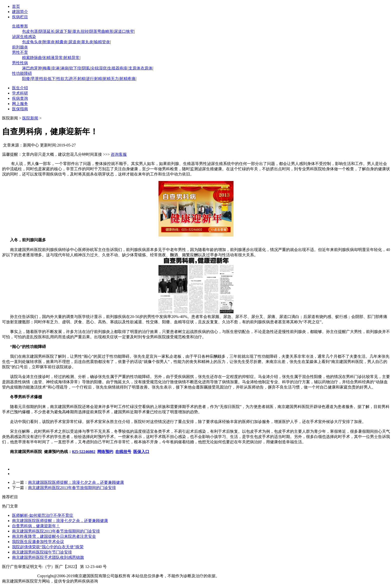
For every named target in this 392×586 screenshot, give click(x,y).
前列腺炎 (20, 47)
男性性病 (20, 63)
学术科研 (20, 93)
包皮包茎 (30, 31)
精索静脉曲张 (34, 58)
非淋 (55, 68)
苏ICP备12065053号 (19, 576)
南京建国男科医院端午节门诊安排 (42, 552)
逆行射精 (94, 79)
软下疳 (75, 68)
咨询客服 (119, 154)
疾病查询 (20, 98)
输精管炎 (102, 42)
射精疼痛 (127, 79)
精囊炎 (61, 42)
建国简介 (20, 12)
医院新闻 (30, 118)
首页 (16, 6)
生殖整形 (20, 26)
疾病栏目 (20, 17)
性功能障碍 (22, 73)
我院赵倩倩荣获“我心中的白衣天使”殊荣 (48, 547)
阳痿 (26, 79)
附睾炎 (49, 42)
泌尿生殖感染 (24, 37)
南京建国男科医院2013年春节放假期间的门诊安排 (72, 488)
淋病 (64, 68)
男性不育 (20, 52)
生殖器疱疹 (117, 68)
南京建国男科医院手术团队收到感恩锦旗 (48, 557)
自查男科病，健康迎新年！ (36, 526)
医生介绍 (20, 88)
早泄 (35, 79)
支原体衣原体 (140, 68)
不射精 (79, 79)
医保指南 (20, 109)
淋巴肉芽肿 (32, 68)
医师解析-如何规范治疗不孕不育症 (43, 515)
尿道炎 (74, 42)
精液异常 (55, 58)
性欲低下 (47, 79)
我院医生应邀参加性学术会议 (38, 542)
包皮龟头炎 (32, 42)
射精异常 (71, 58)
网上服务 (20, 104)
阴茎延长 (47, 31)
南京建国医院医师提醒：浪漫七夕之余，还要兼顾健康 (76, 482)
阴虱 (86, 68)
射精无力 (111, 79)
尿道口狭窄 (124, 31)
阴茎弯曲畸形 (101, 31)
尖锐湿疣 (99, 68)
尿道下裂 (63, 31)
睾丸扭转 (80, 31)
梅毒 (47, 68)
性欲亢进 (64, 79)
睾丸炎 (87, 42)
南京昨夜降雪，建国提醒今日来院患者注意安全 (54, 536)
